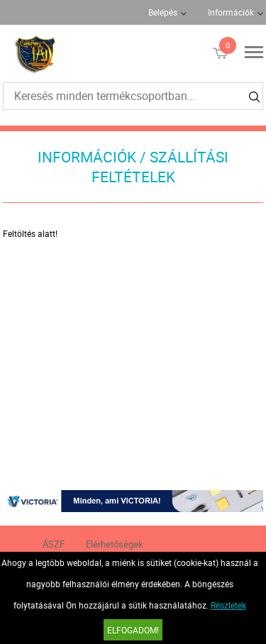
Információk (231, 12)
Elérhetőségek (115, 544)
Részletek (228, 605)
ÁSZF (54, 544)
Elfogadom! (133, 630)
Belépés (163, 12)
